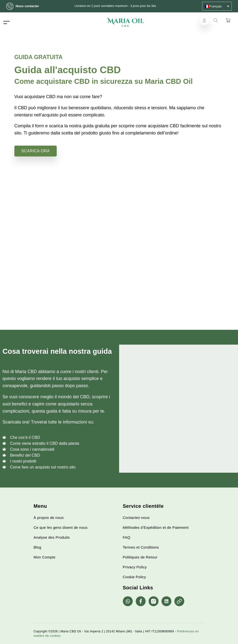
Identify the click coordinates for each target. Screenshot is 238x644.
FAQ (127, 537)
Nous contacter (24, 6)
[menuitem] (217, 6)
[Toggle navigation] (6, 22)
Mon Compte (45, 557)
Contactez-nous (136, 518)
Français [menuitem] (215, 6)
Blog (38, 547)
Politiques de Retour (140, 557)
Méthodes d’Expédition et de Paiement (156, 527)
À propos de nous (49, 518)
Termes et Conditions (141, 547)
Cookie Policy (134, 577)
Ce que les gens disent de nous (61, 527)
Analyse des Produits (52, 537)
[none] (217, 6)
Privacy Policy (135, 567)
